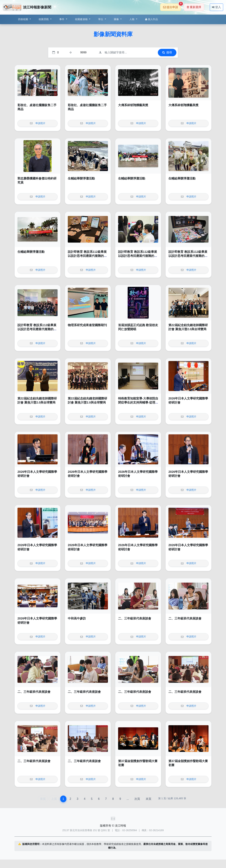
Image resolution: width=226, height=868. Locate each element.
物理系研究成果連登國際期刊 (87, 325)
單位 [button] (101, 19)
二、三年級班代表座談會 (135, 618)
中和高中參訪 (77, 618)
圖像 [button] (117, 19)
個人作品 (151, 19)
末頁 (148, 799)
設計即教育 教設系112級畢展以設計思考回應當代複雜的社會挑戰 (87, 256)
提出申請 (172, 6)
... (128, 799)
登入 (216, 7)
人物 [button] (132, 19)
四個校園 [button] (23, 19)
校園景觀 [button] (44, 19)
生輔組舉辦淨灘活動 (81, 178)
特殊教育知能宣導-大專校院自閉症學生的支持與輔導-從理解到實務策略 (138, 403)
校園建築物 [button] (82, 19)
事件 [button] (62, 19)
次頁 (137, 799)
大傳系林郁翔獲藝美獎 (133, 105)
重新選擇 (194, 7)
